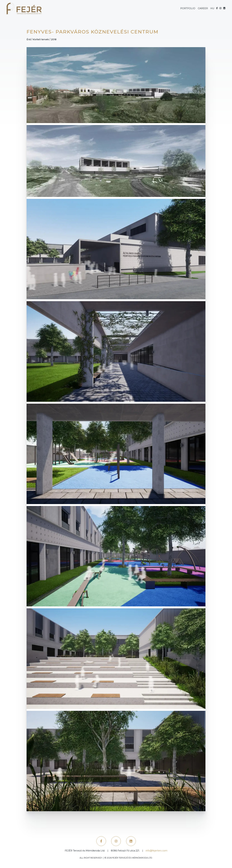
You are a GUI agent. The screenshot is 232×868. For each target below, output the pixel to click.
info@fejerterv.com (157, 851)
